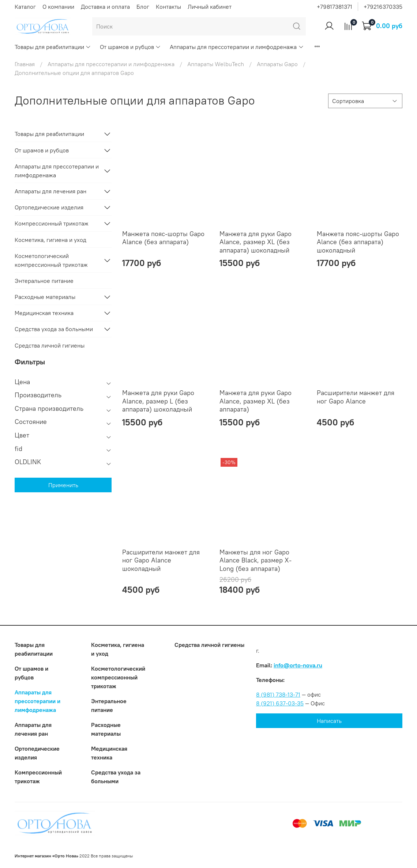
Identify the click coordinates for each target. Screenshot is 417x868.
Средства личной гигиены (50, 345)
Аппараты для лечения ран (50, 191)
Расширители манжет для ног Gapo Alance (356, 397)
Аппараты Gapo (277, 64)
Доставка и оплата (105, 7)
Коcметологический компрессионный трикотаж (51, 260)
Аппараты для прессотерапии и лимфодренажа (237, 47)
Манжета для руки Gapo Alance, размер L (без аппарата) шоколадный (158, 401)
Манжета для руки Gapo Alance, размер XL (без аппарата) (256, 401)
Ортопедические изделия (49, 207)
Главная (25, 64)
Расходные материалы (45, 297)
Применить (63, 485)
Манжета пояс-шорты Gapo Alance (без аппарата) (163, 238)
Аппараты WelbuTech (216, 64)
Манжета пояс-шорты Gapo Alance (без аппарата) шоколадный (358, 242)
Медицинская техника (44, 313)
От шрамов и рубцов (130, 47)
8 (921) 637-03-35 (280, 703)
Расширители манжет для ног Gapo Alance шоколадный (161, 560)
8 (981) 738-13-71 (278, 694)
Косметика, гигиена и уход (50, 240)
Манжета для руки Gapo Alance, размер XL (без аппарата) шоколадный (256, 242)
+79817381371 (335, 7)
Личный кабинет (210, 7)
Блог (143, 7)
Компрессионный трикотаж (52, 223)
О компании (58, 7)
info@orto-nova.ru (298, 665)
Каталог (25, 7)
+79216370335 (383, 7)
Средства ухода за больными (54, 329)
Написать (329, 721)
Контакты (168, 7)
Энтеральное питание (44, 281)
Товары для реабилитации (53, 47)
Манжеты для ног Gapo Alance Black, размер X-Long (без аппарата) (256, 560)
